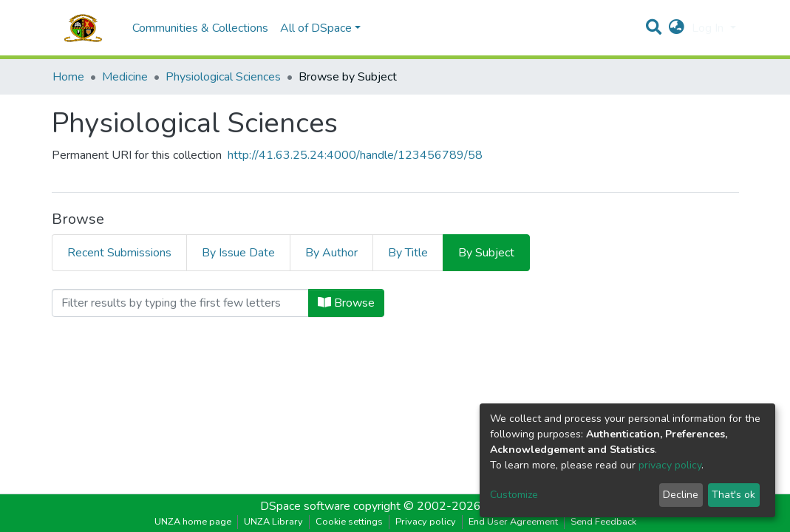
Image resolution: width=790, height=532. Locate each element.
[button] (677, 28)
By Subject (486, 253)
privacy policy (670, 465)
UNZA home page (193, 522)
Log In (709, 28)
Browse (346, 303)
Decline (681, 495)
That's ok (733, 495)
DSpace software (305, 506)
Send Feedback (603, 522)
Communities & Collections (200, 28)
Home (68, 77)
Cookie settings (349, 522)
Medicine (125, 77)
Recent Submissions (119, 253)
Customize (514, 495)
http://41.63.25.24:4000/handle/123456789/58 (355, 155)
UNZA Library (273, 522)
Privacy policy (426, 522)
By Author (331, 253)
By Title (408, 253)
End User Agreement (513, 522)
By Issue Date (238, 253)
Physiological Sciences (223, 77)
